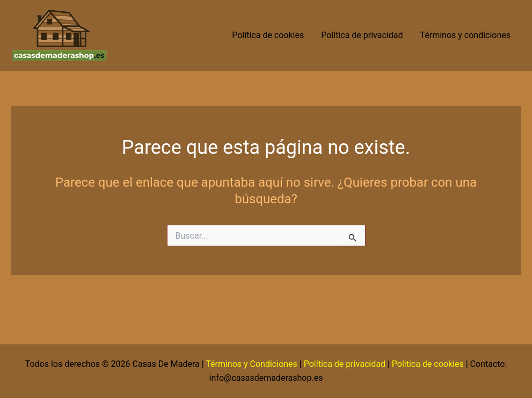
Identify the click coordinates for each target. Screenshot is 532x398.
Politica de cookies (428, 364)
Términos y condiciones (466, 35)
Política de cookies (268, 35)
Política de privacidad (362, 35)
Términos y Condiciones (252, 364)
